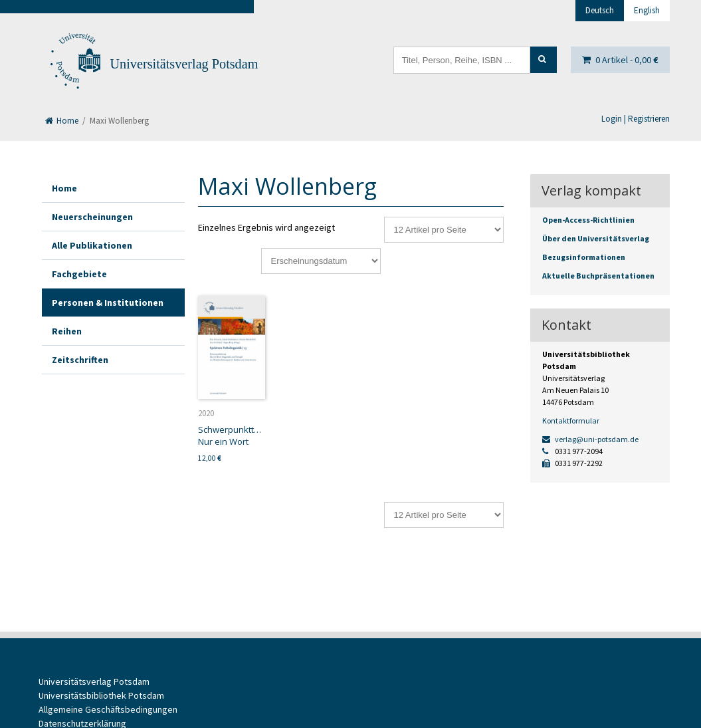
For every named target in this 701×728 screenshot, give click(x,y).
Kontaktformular (571, 421)
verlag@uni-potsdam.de (590, 439)
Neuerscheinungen (92, 217)
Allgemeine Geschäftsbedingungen (108, 709)
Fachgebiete (79, 274)
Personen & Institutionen (108, 303)
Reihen (67, 331)
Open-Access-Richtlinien (588, 220)
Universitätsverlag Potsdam (184, 64)
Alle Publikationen (92, 245)
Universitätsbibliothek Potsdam (101, 695)
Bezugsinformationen (584, 257)
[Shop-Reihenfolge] (321, 261)
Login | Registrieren (636, 119)
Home (62, 121)
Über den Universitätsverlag (596, 238)
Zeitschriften (80, 360)
